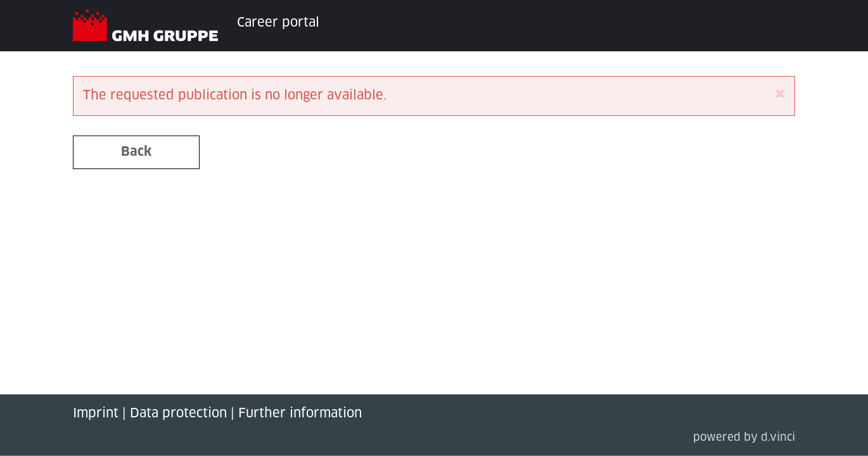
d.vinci (778, 438)
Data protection (178, 414)
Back (136, 152)
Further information (300, 414)
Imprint (96, 414)
